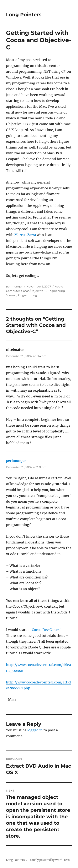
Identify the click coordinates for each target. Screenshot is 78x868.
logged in (35, 730)
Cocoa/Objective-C (34, 291)
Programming (27, 295)
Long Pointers (24, 15)
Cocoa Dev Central (47, 630)
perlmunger (14, 286)
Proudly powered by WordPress (49, 860)
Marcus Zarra (25, 235)
